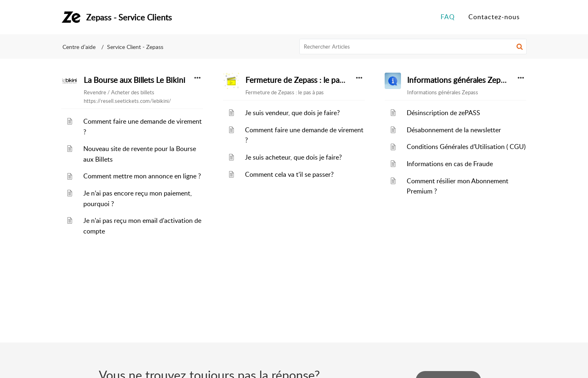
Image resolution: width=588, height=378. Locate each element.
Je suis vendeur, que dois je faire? (292, 113)
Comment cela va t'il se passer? (289, 174)
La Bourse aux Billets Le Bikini (135, 80)
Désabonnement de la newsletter (454, 130)
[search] (413, 47)
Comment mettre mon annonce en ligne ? (142, 176)
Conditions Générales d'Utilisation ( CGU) (466, 147)
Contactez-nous (494, 17)
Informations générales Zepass (459, 80)
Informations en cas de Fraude (450, 164)
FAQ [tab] (448, 17)
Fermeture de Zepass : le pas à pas (304, 80)
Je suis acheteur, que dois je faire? (293, 157)
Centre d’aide (79, 47)
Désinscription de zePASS (443, 113)
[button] (520, 47)
